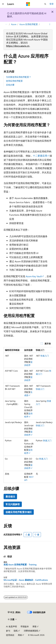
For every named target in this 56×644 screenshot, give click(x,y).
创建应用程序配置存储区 (19, 512)
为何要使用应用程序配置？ (19, 77)
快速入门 (45, 356)
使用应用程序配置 (14, 81)
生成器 (28, 394)
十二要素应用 (40, 156)
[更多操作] (50, 24)
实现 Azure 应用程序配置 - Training (20, 565)
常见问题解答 (13, 504)
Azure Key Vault (34, 276)
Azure (14, 24)
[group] (28, 415)
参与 (8, 631)
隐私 (16, 631)
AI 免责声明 (11, 626)
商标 (20, 635)
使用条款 (10, 635)
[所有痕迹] (6, 24)
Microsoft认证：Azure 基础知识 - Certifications (26, 580)
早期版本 (25, 626)
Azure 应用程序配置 (29, 24)
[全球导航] (3, 4)
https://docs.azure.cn (18, 46)
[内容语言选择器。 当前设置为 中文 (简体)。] (14, 612)
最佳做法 (10, 496)
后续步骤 (10, 85)
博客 (34, 626)
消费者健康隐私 (31, 631)
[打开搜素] (45, 4)
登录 (52, 4)
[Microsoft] (28, 4)
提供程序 (28, 415)
